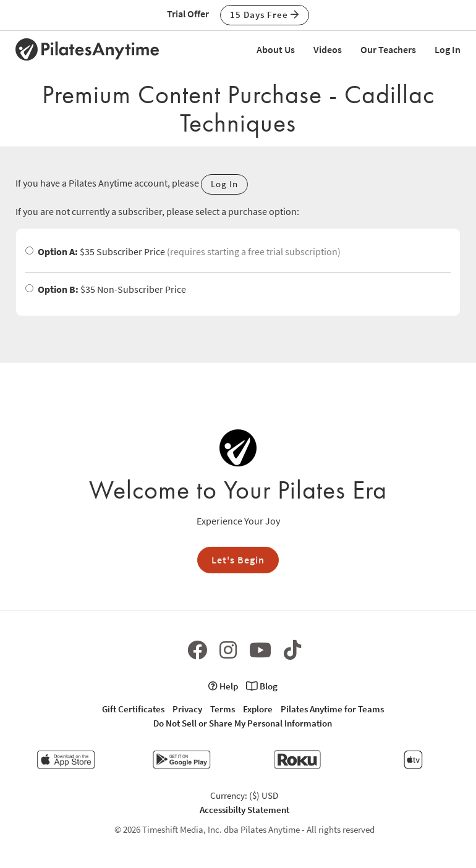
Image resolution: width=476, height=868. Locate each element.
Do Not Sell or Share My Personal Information (243, 723)
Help (223, 686)
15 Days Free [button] (265, 15)
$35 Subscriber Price (183, 251)
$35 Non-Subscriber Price (106, 289)
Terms (223, 709)
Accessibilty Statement (244, 810)
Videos (328, 49)
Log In (448, 49)
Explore (258, 709)
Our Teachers (388, 49)
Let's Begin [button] (238, 560)
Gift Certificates (133, 709)
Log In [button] (224, 184)
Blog (262, 686)
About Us (276, 49)
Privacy (187, 709)
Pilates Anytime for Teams (332, 709)
